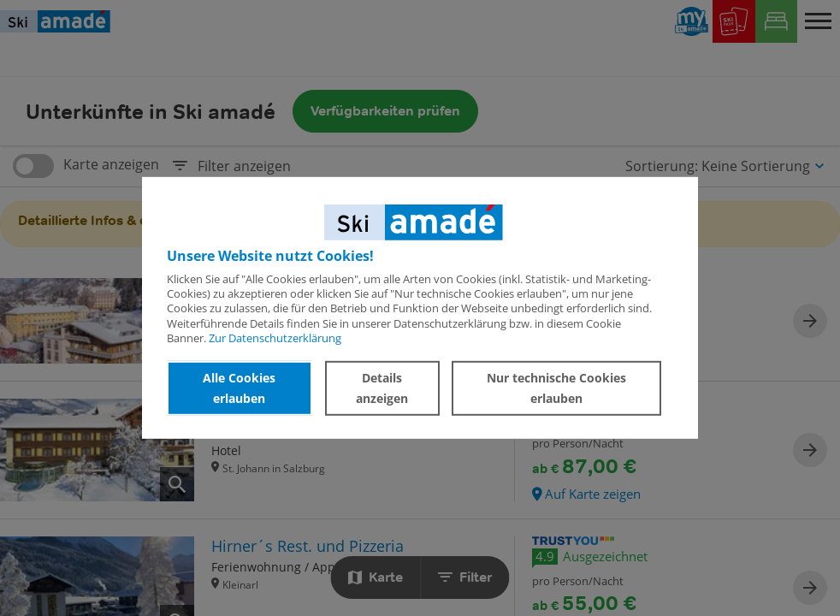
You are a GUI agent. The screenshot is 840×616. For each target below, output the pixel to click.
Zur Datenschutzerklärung (275, 338)
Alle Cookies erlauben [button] (239, 388)
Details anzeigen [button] (382, 388)
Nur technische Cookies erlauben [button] (556, 388)
